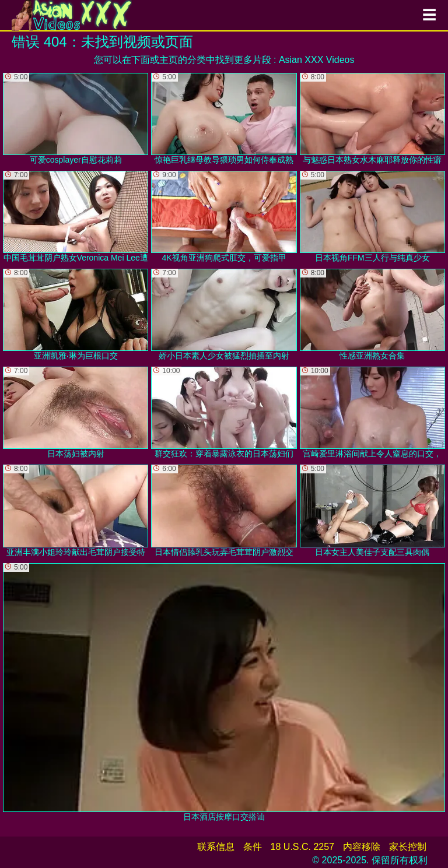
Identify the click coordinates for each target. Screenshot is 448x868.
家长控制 (408, 847)
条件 (253, 847)
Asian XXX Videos (317, 60)
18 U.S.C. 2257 (302, 847)
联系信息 (216, 847)
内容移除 (362, 847)
